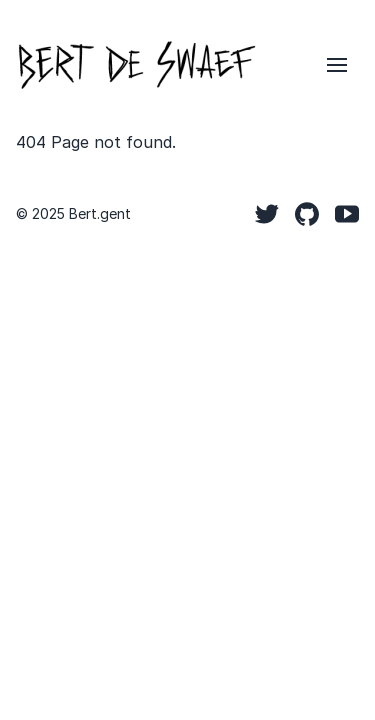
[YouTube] (347, 214)
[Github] (307, 214)
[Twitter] (267, 214)
